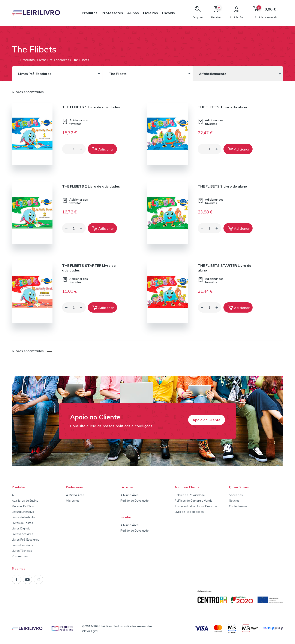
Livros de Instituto (23, 517)
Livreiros (150, 13)
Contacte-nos (238, 506)
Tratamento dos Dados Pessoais (196, 506)
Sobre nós (236, 495)
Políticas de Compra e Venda (194, 501)
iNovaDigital (90, 631)
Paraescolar (20, 556)
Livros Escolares (22, 534)
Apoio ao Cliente (207, 420)
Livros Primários (22, 545)
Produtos (90, 13)
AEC (15, 495)
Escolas (168, 13)
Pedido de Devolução (135, 501)
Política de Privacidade (190, 495)
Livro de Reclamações (189, 512)
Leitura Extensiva (23, 512)
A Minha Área (75, 495)
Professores (112, 13)
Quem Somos (239, 487)
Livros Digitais (21, 528)
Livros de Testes (22, 523)
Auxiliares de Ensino (25, 501)
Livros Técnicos (22, 551)
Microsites (73, 501)
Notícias (234, 501)
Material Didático (23, 506)
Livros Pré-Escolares (25, 540)
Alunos (133, 13)
